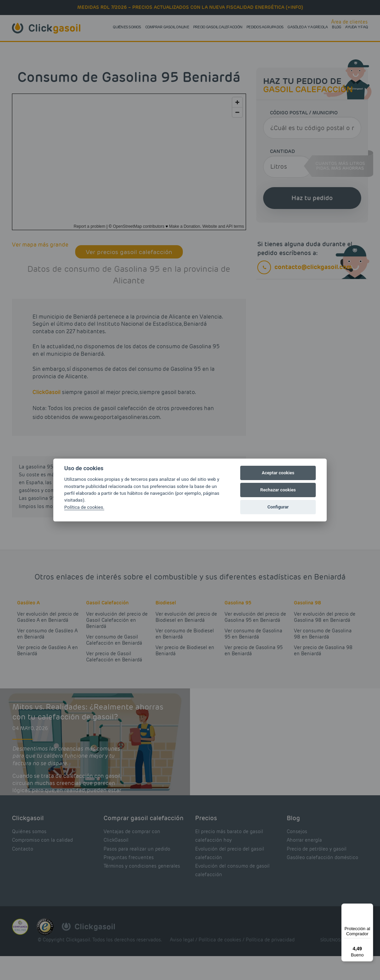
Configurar (278, 507)
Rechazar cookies (278, 490)
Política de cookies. (84, 507)
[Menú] (369, 908)
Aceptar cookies (278, 473)
